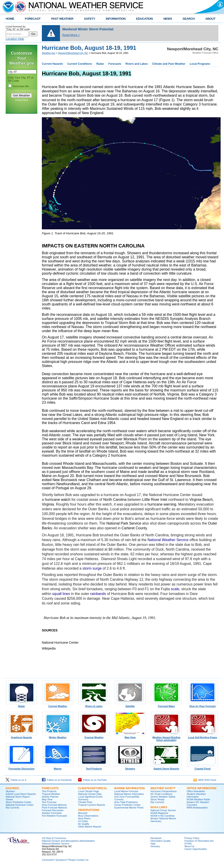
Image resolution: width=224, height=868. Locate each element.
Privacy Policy (21, 100)
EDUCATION (144, 19)
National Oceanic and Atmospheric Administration (68, 841)
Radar (100, 64)
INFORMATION (116, 19)
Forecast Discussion (53, 810)
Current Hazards (52, 64)
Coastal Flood (203, 767)
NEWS (168, 19)
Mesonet (83, 813)
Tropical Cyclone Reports (92, 805)
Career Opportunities (196, 849)
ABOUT (210, 19)
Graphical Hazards (21, 736)
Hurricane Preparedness (164, 791)
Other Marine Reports (90, 827)
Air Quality (84, 824)
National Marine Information (129, 794)
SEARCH (189, 19)
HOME (10, 19)
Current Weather (58, 705)
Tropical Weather (94, 736)
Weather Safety (163, 788)
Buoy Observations (88, 816)
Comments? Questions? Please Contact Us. (65, 860)
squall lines (61, 594)
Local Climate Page (88, 791)
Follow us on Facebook (57, 780)
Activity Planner (50, 797)
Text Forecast (49, 802)
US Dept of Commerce (54, 838)
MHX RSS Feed (205, 780)
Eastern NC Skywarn (198, 802)
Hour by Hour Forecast (203, 705)
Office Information (201, 788)
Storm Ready (157, 799)
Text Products (94, 767)
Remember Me (21, 86)
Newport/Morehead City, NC (73, 53)
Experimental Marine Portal (129, 808)
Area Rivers (84, 818)
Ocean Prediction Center (127, 805)
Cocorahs (192, 805)
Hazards (12, 788)
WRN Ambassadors (197, 808)
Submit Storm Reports (166, 767)
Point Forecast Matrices (55, 808)
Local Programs (200, 64)
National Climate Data (90, 794)
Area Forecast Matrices (54, 805)
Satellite (130, 705)
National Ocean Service (163, 810)
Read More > (71, 35)
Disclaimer (156, 838)
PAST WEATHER (62, 19)
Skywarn (130, 767)
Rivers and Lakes (137, 64)
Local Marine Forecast (126, 791)
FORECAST (33, 19)
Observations (89, 810)
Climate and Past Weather (169, 64)
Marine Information (129, 788)
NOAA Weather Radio (198, 799)
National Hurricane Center (20, 805)
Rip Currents (12, 808)
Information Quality (161, 841)
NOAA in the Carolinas (163, 816)
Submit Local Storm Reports (21, 794)
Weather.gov (49, 53)
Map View (130, 736)
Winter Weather (58, 736)
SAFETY (89, 19)
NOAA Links (159, 807)
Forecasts (115, 64)
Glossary (155, 846)
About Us (189, 846)
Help (153, 844)
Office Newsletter (196, 791)
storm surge (92, 568)
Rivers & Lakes (94, 705)
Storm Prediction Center (19, 802)
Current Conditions (80, 64)
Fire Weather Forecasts (54, 816)
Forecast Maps (166, 705)
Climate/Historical (93, 788)
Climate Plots (85, 802)
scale (175, 589)
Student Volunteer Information (196, 795)
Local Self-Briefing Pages (203, 736)
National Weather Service (168, 540)
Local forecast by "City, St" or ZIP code (18, 28)
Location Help (15, 39)
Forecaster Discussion (21, 767)
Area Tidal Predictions (126, 802)
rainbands (98, 594)
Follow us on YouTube (92, 780)
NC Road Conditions (161, 794)
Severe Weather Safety (163, 797)
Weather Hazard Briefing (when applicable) (166, 738)
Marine (58, 767)
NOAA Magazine (159, 813)
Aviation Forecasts (52, 813)
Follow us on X (16, 780)
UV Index (83, 821)
